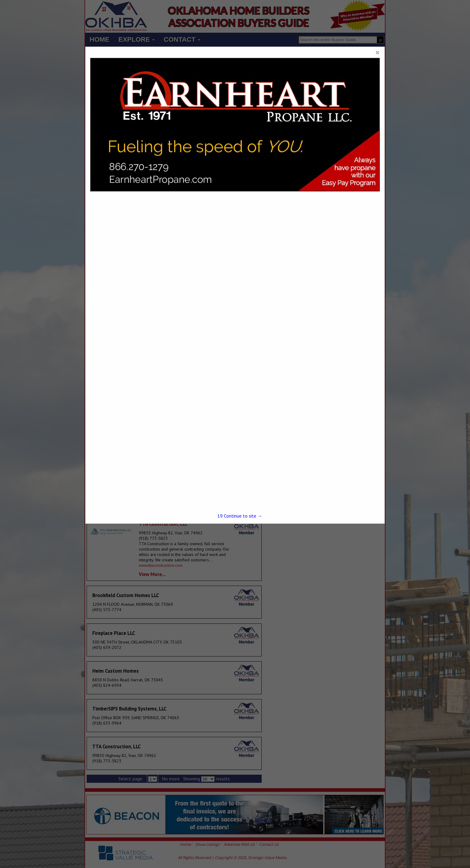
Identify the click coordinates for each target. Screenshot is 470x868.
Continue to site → (240, 516)
